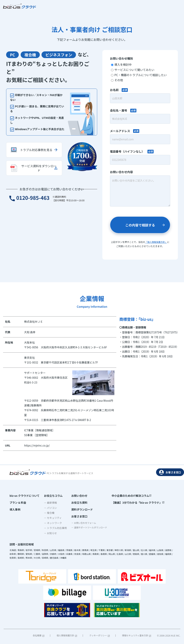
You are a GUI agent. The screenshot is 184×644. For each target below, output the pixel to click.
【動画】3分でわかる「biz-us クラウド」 (138, 503)
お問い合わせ (77, 495)
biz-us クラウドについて (24, 495)
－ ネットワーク (51, 523)
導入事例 (15, 510)
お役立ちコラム (52, 495)
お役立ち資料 (77, 503)
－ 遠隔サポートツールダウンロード (89, 529)
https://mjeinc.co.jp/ (37, 446)
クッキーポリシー (99, 635)
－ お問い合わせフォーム (82, 524)
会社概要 (39, 635)
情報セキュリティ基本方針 (136, 635)
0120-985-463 (31, 204)
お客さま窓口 (170, 472)
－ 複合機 (48, 513)
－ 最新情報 (49, 502)
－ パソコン (49, 508)
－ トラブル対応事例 (54, 528)
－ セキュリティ (51, 518)
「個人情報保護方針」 (156, 242)
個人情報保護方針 (67, 635)
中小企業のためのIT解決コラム (132, 495)
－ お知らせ (49, 533)
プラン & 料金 (18, 503)
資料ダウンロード (79, 510)
